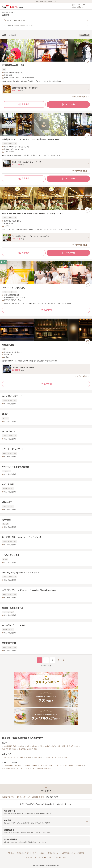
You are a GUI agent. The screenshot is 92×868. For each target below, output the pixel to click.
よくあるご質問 (61, 858)
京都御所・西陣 (32, 749)
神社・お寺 (37, 757)
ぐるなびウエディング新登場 (41, 768)
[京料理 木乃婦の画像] (46, 330)
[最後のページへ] (64, 660)
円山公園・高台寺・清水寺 (70, 746)
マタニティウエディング (10, 768)
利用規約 (19, 853)
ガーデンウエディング (40, 766)
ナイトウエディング (56, 766)
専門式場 (29, 757)
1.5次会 (27, 766)
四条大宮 (22, 749)
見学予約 (24, 104)
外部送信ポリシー (54, 853)
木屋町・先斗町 (50, 746)
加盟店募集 (81, 853)
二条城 (20, 746)
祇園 (59, 746)
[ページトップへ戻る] (46, 789)
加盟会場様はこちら (68, 853)
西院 (41, 746)
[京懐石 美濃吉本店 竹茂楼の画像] (46, 50)
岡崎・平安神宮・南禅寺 (9, 749)
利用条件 (26, 853)
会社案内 (11, 853)
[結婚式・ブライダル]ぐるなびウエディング (16, 797)
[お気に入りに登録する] (87, 62)
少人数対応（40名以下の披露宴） (12, 766)
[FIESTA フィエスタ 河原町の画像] (46, 273)
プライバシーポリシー (39, 853)
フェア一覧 (68, 104)
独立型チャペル (70, 766)
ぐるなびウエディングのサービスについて (40, 858)
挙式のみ (80, 766)
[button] (46, 812)
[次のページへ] (59, 660)
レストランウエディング (10, 757)
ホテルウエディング (50, 757)
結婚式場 (35, 797)
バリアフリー (25, 768)
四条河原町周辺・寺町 (9, 746)
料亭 (22, 757)
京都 (42, 797)
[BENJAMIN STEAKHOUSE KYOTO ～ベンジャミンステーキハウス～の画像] (46, 199)
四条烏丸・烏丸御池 (31, 746)
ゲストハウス (63, 757)
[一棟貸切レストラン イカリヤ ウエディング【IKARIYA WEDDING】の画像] (46, 124)
